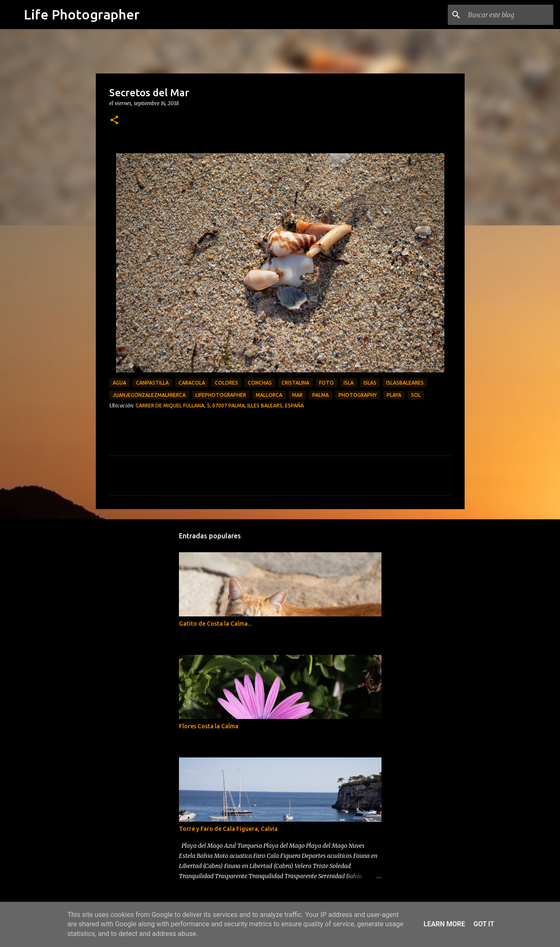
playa (394, 395)
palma (321, 395)
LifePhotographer (221, 395)
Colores (226, 383)
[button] (114, 121)
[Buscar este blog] (509, 15)
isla (349, 383)
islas (370, 383)
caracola (192, 383)
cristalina (295, 383)
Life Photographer (82, 14)
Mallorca (269, 395)
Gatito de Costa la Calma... (215, 624)
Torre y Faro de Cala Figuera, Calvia (228, 829)
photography (358, 395)
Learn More (444, 924)
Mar (297, 395)
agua (119, 383)
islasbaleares (405, 383)
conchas (260, 383)
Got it (484, 924)
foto (326, 383)
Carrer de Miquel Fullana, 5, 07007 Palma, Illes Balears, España (220, 406)
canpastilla (152, 383)
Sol (416, 395)
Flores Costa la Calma (209, 726)
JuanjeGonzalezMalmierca (149, 395)
